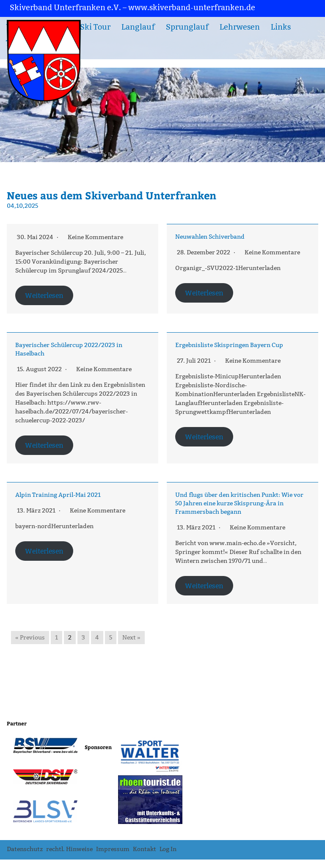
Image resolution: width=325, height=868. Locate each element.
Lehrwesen (240, 27)
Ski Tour (95, 27)
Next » (131, 638)
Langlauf (138, 27)
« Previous (30, 638)
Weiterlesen (44, 296)
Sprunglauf (187, 27)
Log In (168, 849)
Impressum (113, 849)
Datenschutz (25, 849)
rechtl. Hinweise (69, 849)
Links (281, 27)
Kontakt (145, 849)
